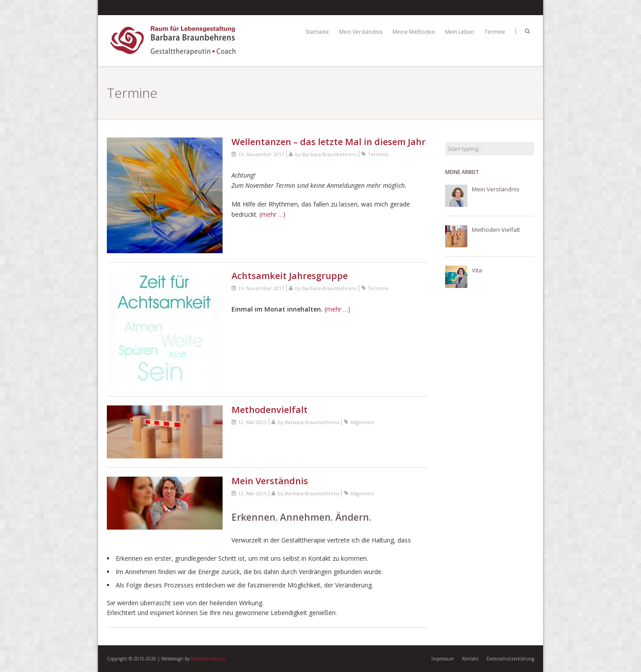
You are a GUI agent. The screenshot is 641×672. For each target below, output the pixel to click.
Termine (495, 32)
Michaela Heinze (208, 659)
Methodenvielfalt (270, 410)
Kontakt (470, 659)
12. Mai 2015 (252, 422)
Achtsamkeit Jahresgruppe (290, 276)
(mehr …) (272, 214)
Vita (477, 270)
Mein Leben (460, 32)
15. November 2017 (261, 154)
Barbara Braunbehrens (329, 154)
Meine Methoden (414, 32)
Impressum (443, 659)
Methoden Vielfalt (496, 230)
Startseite (317, 32)
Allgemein (362, 422)
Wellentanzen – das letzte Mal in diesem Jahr (329, 142)
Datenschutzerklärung (510, 659)
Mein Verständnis (361, 32)
